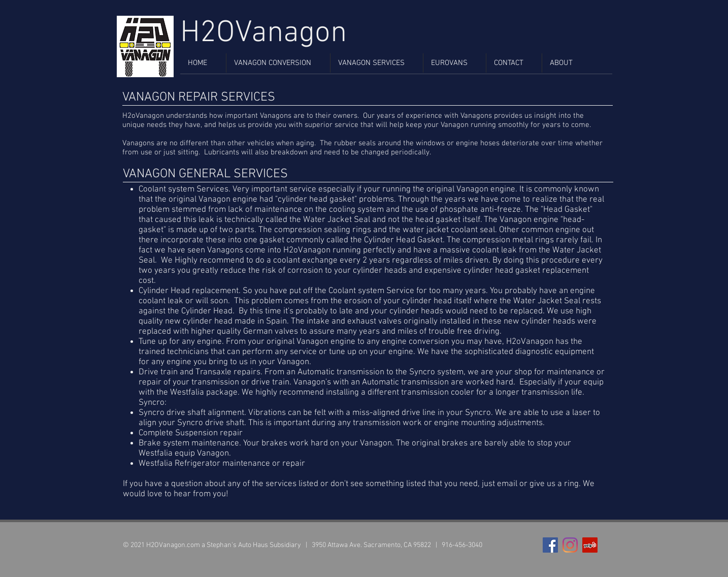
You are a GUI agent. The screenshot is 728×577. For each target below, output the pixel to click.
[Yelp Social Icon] (590, 545)
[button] (278, 63)
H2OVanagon (263, 34)
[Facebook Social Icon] (550, 545)
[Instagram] (570, 545)
